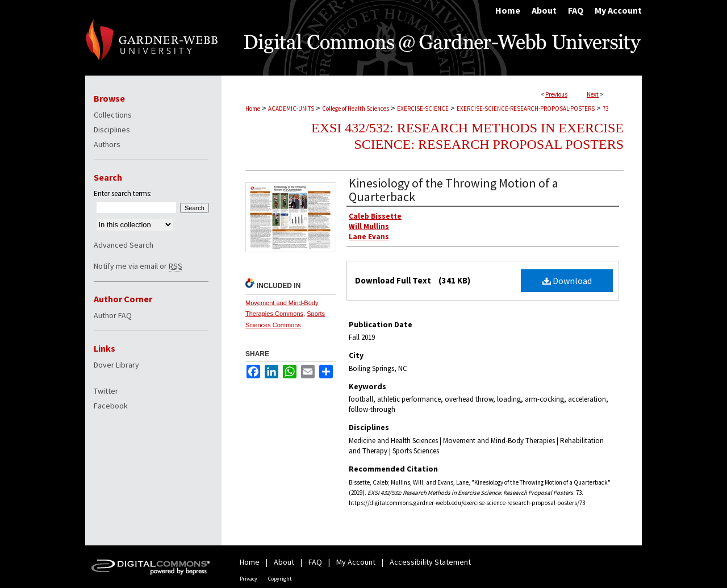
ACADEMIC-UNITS (291, 109)
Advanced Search (124, 245)
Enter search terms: (123, 193)
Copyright (280, 579)
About (284, 562)
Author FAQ (113, 315)
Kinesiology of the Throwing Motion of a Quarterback (454, 190)
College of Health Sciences (356, 109)
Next (593, 94)
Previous (556, 94)
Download (567, 281)
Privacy (248, 579)
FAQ (315, 562)
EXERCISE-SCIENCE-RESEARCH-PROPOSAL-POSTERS (526, 109)
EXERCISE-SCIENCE (423, 109)
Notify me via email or (138, 266)
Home (253, 109)
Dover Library (116, 365)
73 (605, 109)
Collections (113, 115)
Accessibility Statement (430, 562)
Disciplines (112, 130)
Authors (107, 144)
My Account (356, 562)
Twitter (106, 391)
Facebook (111, 406)
